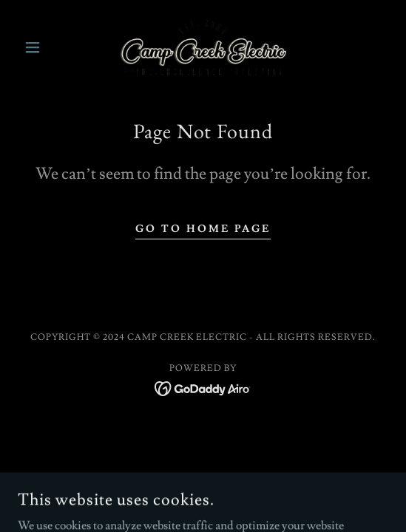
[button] (45, 47)
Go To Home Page (203, 229)
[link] (203, 47)
